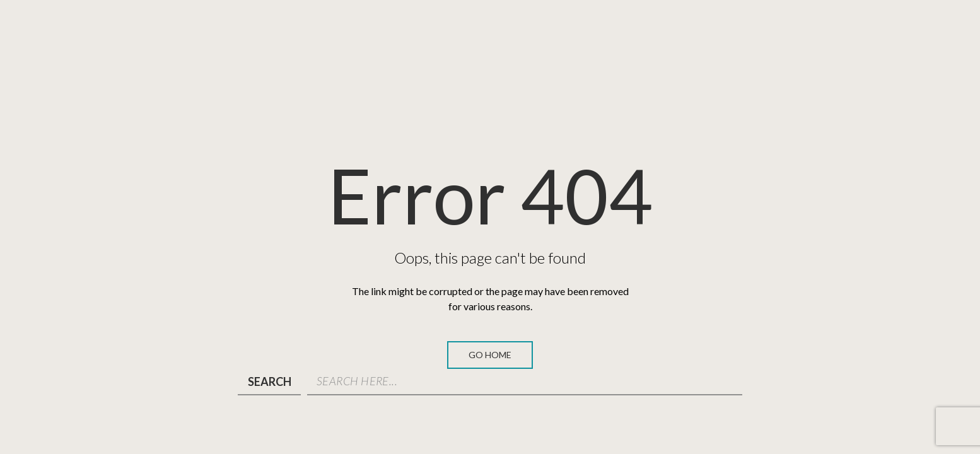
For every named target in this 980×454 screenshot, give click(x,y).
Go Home (490, 355)
